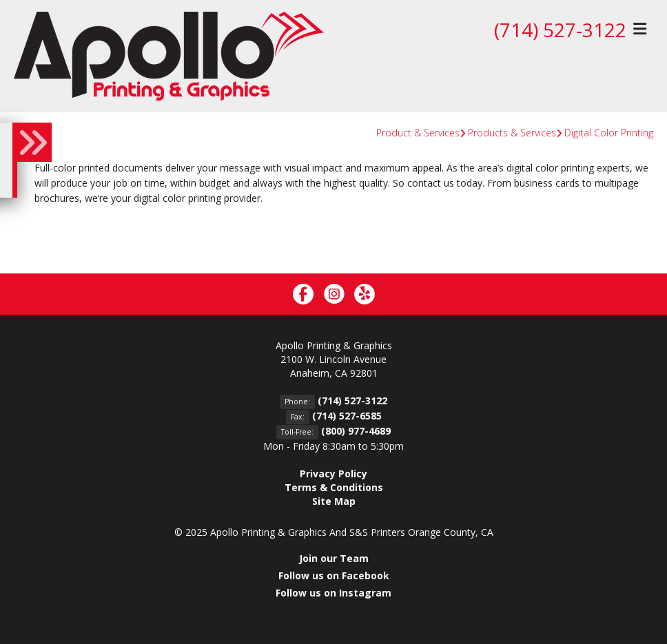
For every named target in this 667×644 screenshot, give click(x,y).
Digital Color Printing (609, 133)
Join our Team (334, 558)
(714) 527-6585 (347, 416)
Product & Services (418, 133)
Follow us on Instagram (333, 593)
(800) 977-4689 (356, 431)
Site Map (334, 501)
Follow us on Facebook (334, 575)
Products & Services (512, 133)
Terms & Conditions (334, 487)
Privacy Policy (333, 474)
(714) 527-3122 (560, 30)
